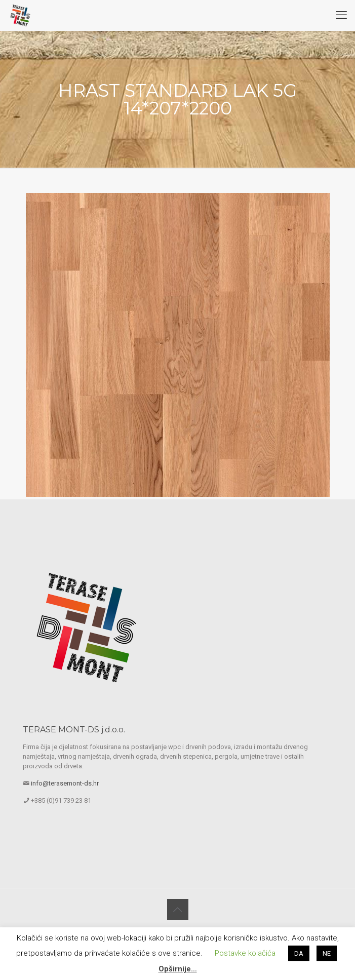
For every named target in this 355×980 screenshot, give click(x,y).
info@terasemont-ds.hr (65, 783)
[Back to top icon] (178, 910)
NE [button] (327, 953)
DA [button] (299, 953)
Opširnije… (178, 969)
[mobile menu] (341, 15)
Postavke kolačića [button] (245, 953)
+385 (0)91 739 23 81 (61, 800)
